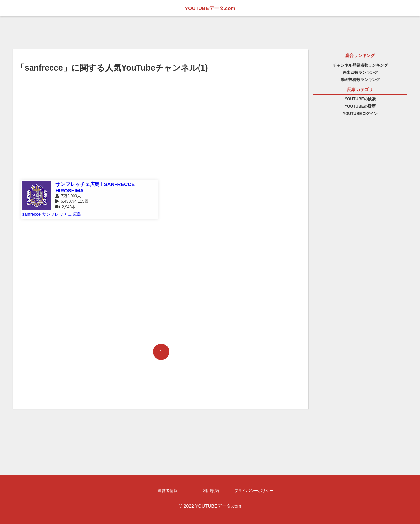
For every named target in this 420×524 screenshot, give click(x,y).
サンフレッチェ (57, 214)
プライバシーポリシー (254, 491)
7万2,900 (69, 196)
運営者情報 (168, 491)
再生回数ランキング (360, 73)
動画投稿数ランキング (360, 80)
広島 (77, 214)
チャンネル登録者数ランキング (360, 65)
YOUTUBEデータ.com (210, 8)
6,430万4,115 (73, 201)
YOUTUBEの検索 (360, 99)
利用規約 (211, 491)
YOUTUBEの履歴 (360, 106)
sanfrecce (31, 214)
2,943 (67, 207)
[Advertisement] (161, 132)
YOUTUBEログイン (360, 114)
